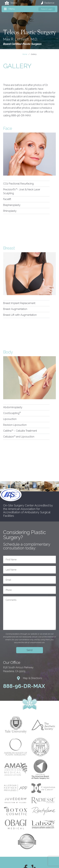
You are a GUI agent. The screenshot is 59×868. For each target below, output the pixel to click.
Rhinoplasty (10, 211)
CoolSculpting (12, 413)
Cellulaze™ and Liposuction (19, 437)
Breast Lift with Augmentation (20, 315)
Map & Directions (30, 678)
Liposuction (10, 419)
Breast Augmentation (15, 309)
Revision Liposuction (15, 425)
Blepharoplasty (12, 205)
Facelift (7, 199)
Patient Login (47, 9)
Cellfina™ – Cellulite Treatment (20, 431)
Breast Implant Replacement (19, 303)
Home (25, 54)
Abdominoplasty (13, 407)
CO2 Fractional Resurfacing (18, 184)
